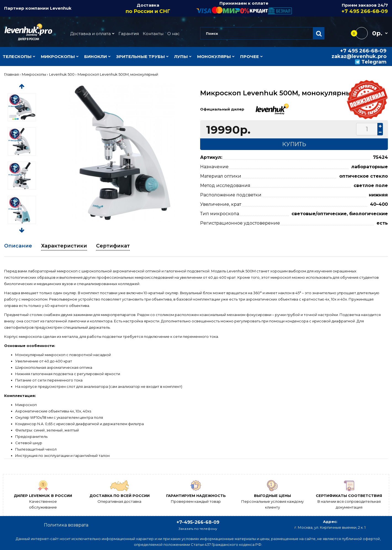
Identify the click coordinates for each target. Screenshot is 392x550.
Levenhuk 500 (62, 74)
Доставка (148, 9)
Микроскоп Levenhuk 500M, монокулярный (118, 74)
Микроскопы (34, 74)
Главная (11, 74)
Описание (18, 246)
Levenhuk (61, 8)
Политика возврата (66, 525)
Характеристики (64, 246)
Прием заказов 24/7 (340, 9)
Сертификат (113, 246)
